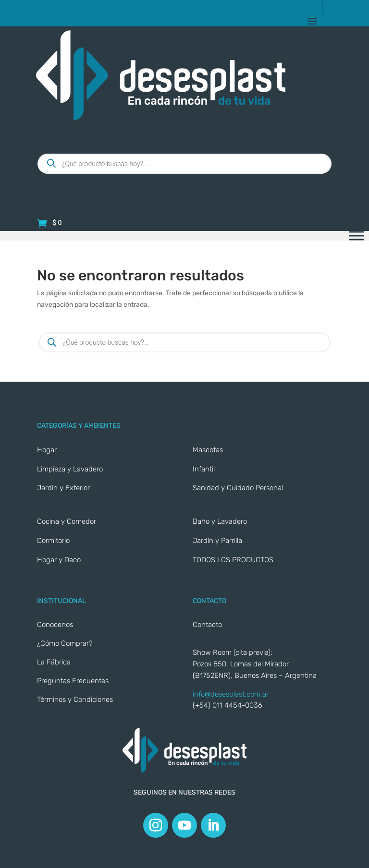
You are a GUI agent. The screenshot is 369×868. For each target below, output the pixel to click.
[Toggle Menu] (357, 236)
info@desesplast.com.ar (231, 694)
